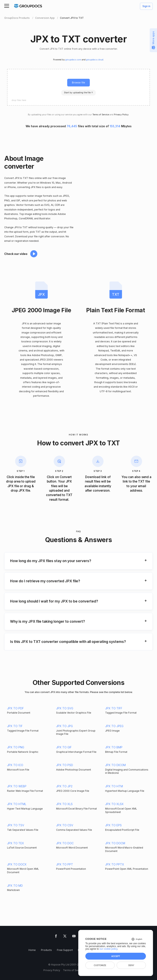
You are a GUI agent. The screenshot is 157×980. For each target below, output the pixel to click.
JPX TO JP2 (64, 786)
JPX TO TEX (16, 843)
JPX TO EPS (113, 825)
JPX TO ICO (15, 765)
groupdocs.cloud (95, 60)
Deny (131, 965)
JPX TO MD (15, 886)
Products (46, 950)
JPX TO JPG (64, 726)
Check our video (16, 254)
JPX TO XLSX (114, 804)
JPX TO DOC (65, 843)
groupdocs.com (73, 60)
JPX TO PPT (65, 864)
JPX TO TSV (16, 825)
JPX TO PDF (15, 708)
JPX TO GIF (64, 747)
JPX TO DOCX (17, 864)
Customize (100, 965)
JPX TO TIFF (114, 708)
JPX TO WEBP (17, 786)
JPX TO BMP (114, 747)
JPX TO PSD (65, 765)
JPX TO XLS (64, 804)
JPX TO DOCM (115, 843)
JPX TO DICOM (115, 765)
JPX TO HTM (114, 786)
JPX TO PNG (16, 747)
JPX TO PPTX (115, 864)
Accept (116, 956)
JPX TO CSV (65, 825)
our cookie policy (108, 949)
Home (32, 950)
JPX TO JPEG (114, 726)
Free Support (65, 950)
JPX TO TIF (15, 726)
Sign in (146, 6)
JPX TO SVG (65, 708)
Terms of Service (101, 115)
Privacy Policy (121, 115)
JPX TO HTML (17, 804)
